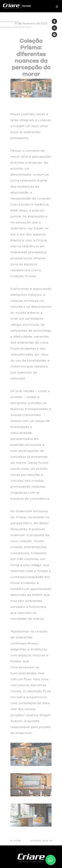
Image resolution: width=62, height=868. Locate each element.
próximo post (41, 842)
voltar (16, 842)
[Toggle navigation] (56, 6)
